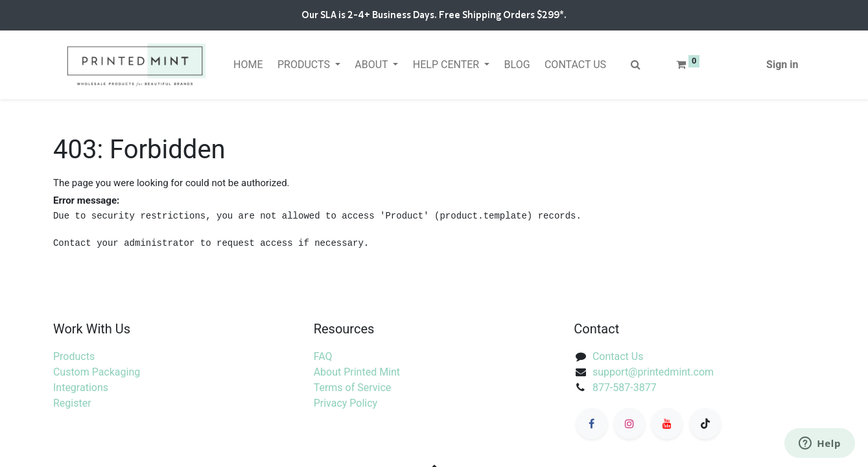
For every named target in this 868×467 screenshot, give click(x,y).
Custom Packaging (97, 372)
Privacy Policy (346, 403)
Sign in (782, 65)
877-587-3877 (625, 388)
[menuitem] (248, 65)
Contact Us (618, 356)
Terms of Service (353, 388)
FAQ (323, 356)
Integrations (81, 388)
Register (72, 403)
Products (74, 356)
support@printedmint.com (653, 372)
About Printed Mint (357, 372)
